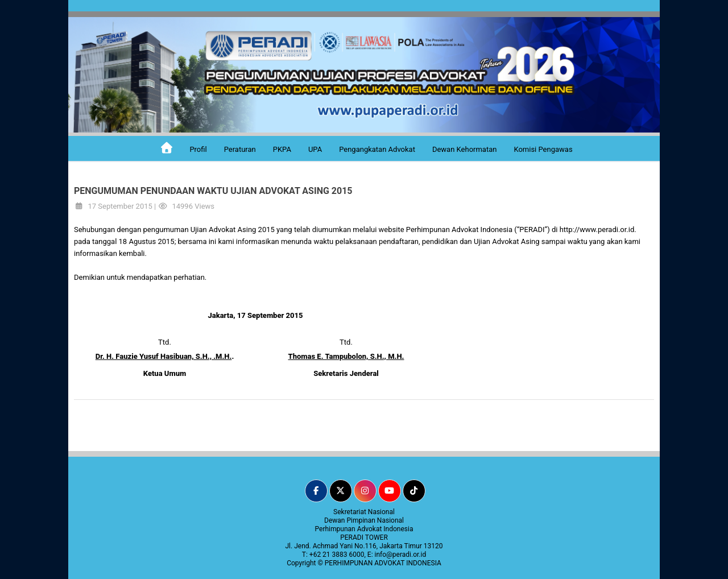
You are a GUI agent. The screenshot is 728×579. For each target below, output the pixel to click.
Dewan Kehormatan (465, 149)
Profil (198, 149)
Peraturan (240, 149)
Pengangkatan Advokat (377, 149)
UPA (315, 149)
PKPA (282, 149)
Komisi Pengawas (543, 149)
